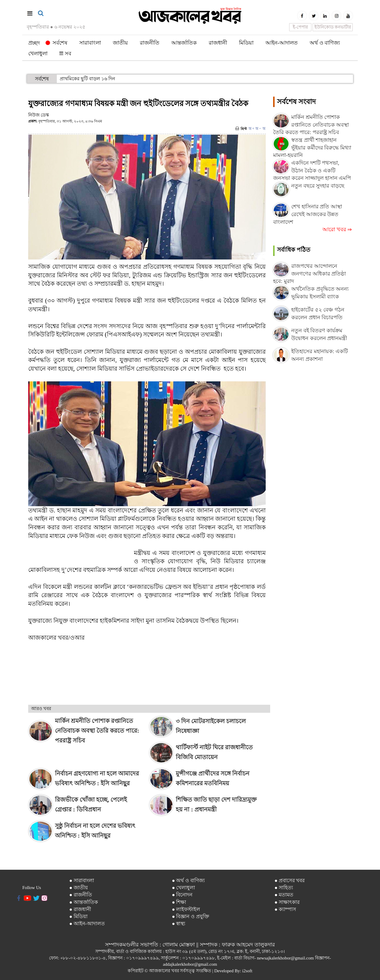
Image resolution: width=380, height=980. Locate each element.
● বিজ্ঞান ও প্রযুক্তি (191, 917)
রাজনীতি (150, 43)
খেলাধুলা (38, 54)
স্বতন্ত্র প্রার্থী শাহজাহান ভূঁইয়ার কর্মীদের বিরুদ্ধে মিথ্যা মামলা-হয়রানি (312, 148)
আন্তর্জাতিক (184, 43)
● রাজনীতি (81, 895)
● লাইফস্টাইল (186, 909)
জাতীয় (120, 43)
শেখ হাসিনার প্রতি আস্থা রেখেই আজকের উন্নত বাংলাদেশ (308, 214)
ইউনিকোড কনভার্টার (333, 27)
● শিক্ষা (179, 902)
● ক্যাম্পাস (285, 909)
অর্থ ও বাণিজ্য (325, 43)
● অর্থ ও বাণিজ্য (188, 881)
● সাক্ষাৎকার (287, 902)
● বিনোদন (182, 895)
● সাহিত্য (284, 888)
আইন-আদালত (282, 43)
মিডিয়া (246, 43)
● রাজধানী (80, 909)
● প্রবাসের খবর (289, 881)
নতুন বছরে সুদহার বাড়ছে (318, 186)
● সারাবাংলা (82, 881)
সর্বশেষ (57, 43)
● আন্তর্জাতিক (84, 902)
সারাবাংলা (90, 43)
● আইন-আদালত (87, 924)
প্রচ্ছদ (34, 43)
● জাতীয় (79, 888)
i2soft (247, 971)
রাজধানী (218, 43)
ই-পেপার (300, 27)
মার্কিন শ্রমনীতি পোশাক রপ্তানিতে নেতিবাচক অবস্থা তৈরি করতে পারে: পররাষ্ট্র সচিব (311, 125)
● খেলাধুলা (184, 888)
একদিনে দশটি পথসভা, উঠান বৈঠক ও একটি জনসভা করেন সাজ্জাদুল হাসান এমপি (312, 170)
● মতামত (284, 895)
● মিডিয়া (78, 917)
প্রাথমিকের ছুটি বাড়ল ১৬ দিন (87, 79)
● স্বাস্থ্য (179, 924)
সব (65, 54)
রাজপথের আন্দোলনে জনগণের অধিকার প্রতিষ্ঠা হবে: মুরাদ (309, 274)
